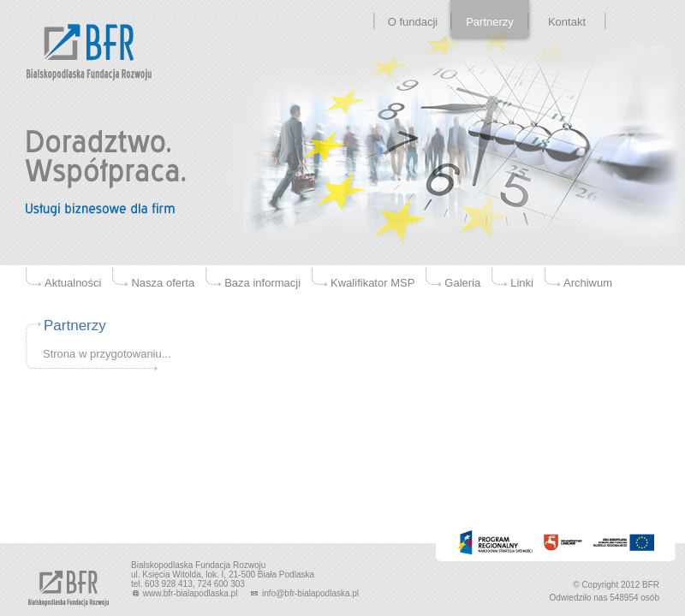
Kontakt (567, 22)
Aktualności (73, 283)
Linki (522, 283)
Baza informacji (262, 283)
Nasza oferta (163, 283)
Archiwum (588, 283)
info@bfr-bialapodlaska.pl (304, 593)
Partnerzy (490, 22)
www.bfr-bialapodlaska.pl (185, 593)
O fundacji (413, 22)
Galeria (462, 283)
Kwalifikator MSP (372, 283)
